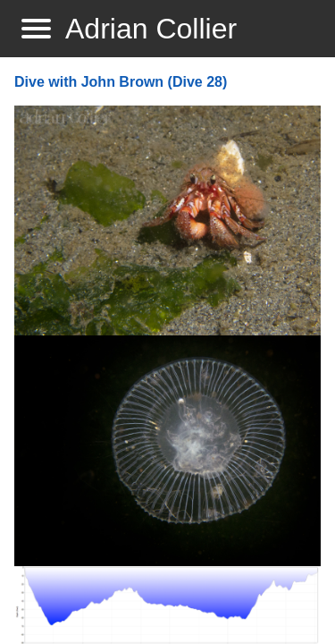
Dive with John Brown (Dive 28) (121, 82)
